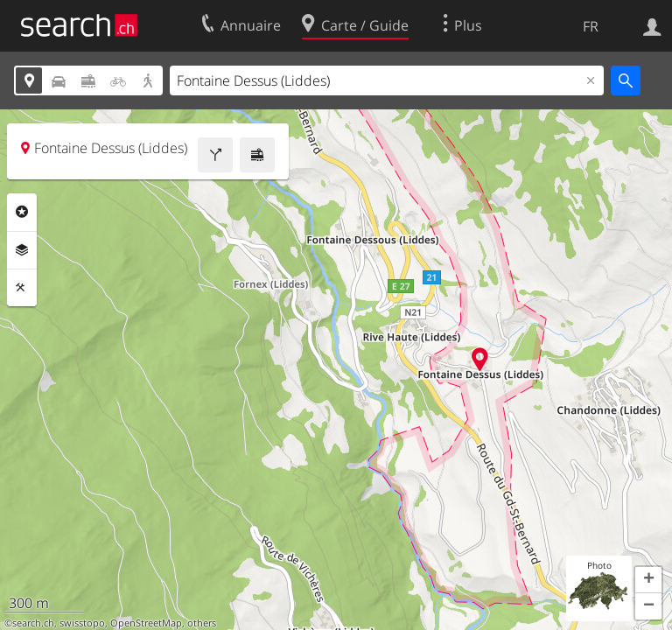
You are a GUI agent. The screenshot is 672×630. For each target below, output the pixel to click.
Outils (22, 288)
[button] (648, 580)
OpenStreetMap (146, 623)
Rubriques (22, 212)
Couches (22, 250)
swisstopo (82, 623)
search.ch (33, 623)
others (202, 623)
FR (591, 26)
